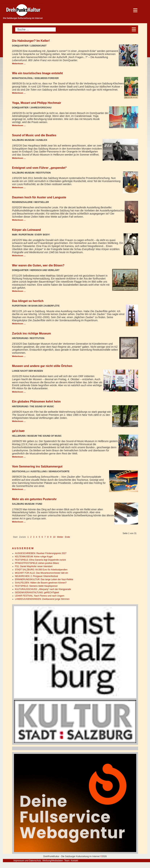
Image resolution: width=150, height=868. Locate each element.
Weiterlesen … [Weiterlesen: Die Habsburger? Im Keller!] (19, 64)
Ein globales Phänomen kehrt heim (36, 401)
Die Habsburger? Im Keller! (31, 41)
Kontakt (74, 861)
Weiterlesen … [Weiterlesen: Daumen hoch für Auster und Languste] (19, 220)
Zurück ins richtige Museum (32, 333)
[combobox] (35, 29)
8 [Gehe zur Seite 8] (48, 537)
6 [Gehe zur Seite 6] (42, 537)
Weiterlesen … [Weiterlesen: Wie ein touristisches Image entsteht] (19, 93)
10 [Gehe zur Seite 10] (54, 537)
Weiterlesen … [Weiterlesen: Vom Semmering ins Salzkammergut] (19, 489)
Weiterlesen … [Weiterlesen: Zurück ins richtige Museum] (19, 356)
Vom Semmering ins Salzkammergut (37, 466)
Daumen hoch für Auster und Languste (39, 197)
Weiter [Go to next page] (60, 537)
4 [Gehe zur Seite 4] (37, 537)
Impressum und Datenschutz (27, 861)
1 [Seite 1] (28, 537)
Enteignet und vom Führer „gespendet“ (40, 168)
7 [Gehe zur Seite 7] (45, 537)
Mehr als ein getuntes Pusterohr (34, 499)
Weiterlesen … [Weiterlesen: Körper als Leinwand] (19, 256)
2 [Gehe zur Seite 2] (31, 537)
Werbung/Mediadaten (53, 861)
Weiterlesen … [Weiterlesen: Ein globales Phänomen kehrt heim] (19, 421)
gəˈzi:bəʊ (18, 431)
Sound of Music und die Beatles (34, 135)
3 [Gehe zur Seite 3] (34, 537)
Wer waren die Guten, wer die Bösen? (38, 265)
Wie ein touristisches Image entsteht (38, 73)
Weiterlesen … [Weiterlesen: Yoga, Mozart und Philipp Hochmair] (19, 125)
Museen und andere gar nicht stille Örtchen (42, 366)
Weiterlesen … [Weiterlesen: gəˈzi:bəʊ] (19, 457)
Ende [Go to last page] (67, 537)
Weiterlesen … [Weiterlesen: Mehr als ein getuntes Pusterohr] (19, 522)
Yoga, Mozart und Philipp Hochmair (37, 103)
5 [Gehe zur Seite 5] (39, 537)
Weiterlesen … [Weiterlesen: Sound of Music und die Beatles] (19, 158)
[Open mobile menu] (134, 29)
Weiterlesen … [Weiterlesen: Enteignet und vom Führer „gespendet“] (19, 187)
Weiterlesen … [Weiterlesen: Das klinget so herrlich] (19, 324)
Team (67, 861)
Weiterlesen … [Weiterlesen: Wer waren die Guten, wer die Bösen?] (19, 291)
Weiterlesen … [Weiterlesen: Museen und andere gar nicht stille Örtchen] (19, 392)
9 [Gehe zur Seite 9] (51, 537)
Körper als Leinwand (27, 230)
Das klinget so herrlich (28, 301)
